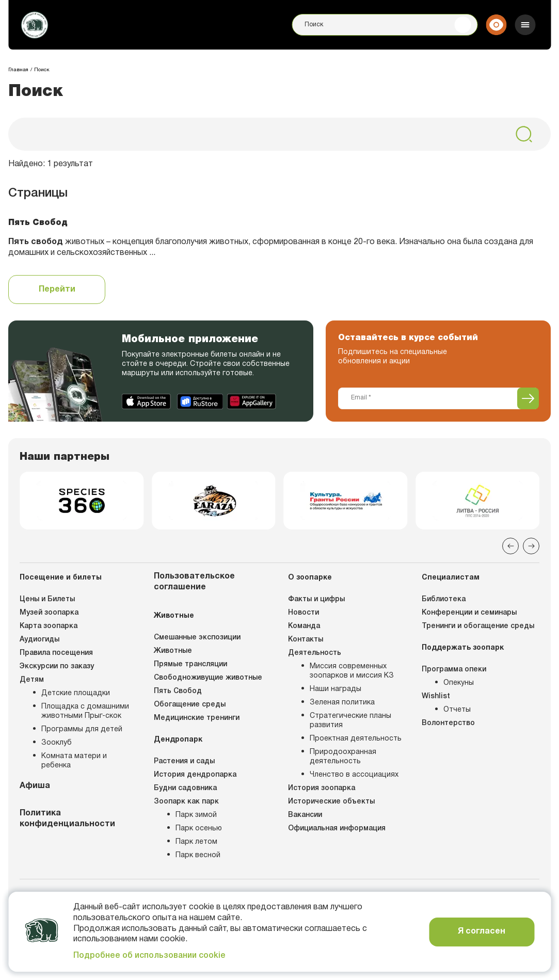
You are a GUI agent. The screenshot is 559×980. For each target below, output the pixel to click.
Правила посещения (56, 653)
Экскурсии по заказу (57, 666)
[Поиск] (385, 25)
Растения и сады (184, 761)
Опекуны (459, 683)
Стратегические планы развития (350, 721)
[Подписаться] (528, 398)
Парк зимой (196, 815)
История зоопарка (322, 788)
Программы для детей (82, 729)
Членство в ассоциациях (354, 775)
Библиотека (444, 599)
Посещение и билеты (61, 578)
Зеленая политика (342, 703)
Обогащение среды (190, 705)
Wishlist (436, 696)
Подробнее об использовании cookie (149, 956)
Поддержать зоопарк (463, 648)
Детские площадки (76, 693)
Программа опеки (454, 670)
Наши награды (336, 689)
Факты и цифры (316, 599)
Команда (304, 626)
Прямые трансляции (190, 664)
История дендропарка (195, 775)
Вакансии (305, 815)
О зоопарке (310, 578)
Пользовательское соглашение (194, 582)
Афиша (35, 786)
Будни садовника (185, 788)
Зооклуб (57, 743)
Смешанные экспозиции (197, 638)
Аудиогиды (39, 640)
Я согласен (482, 931)
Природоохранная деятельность (343, 757)
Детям (32, 680)
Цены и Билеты (47, 599)
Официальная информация (337, 829)
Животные (174, 616)
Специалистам (451, 578)
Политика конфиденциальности (67, 819)
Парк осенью (199, 829)
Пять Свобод (178, 691)
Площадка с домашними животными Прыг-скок (85, 711)
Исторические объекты (331, 802)
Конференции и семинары (469, 613)
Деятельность (315, 653)
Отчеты (457, 710)
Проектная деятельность (356, 739)
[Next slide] (531, 546)
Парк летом (196, 842)
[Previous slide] (510, 546)
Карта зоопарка (49, 626)
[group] (82, 501)
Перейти (57, 290)
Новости (304, 613)
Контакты (306, 640)
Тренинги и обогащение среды (478, 626)
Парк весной (198, 855)
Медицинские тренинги (197, 718)
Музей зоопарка (49, 613)
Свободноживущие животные (208, 678)
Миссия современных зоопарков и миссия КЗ (352, 671)
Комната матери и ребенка (74, 761)
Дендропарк (178, 740)
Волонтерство (448, 723)
